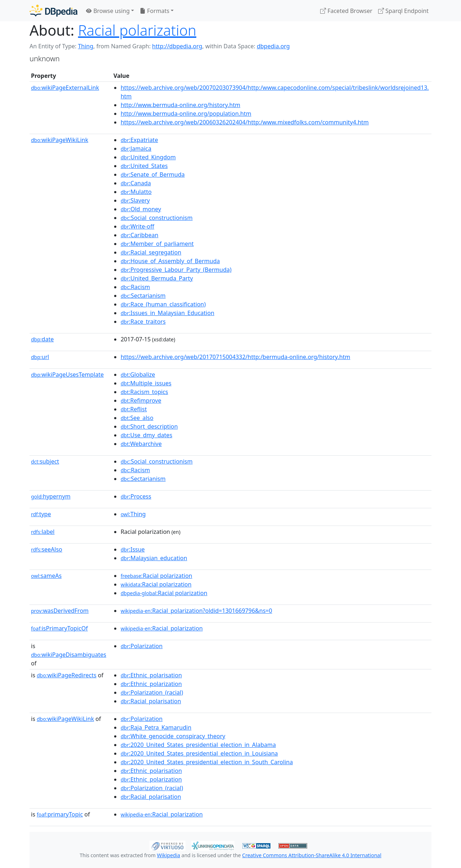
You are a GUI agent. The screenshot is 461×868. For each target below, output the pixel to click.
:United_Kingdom (148, 157)
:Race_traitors (143, 322)
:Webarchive (141, 444)
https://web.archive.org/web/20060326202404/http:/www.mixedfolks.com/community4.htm (245, 122)
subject (45, 461)
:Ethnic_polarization (151, 684)
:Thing (133, 514)
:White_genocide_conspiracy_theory (173, 736)
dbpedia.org (273, 46)
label (43, 532)
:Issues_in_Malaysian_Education (167, 313)
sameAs (46, 576)
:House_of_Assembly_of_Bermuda (170, 261)
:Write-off (137, 226)
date (42, 339)
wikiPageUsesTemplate (67, 375)
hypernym (51, 496)
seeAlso (47, 549)
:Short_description (149, 426)
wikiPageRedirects (67, 675)
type (41, 514)
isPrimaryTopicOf (59, 628)
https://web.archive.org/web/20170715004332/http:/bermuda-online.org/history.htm (236, 357)
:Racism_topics (144, 392)
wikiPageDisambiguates (69, 655)
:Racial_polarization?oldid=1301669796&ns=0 (196, 611)
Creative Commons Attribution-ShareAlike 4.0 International (312, 855)
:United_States (144, 166)
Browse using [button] (108, 11)
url (40, 357)
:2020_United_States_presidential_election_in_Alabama (198, 745)
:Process (136, 496)
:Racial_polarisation (151, 701)
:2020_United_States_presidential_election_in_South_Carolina (207, 762)
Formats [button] (155, 11)
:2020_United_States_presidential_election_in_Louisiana (199, 753)
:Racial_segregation (151, 252)
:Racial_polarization (162, 628)
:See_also (137, 418)
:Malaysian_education (154, 558)
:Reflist (134, 409)
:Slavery (135, 200)
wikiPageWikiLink (60, 140)
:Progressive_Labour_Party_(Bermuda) (176, 270)
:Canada (136, 183)
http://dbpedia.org (177, 46)
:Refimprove (141, 400)
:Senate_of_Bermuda (153, 174)
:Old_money (141, 209)
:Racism (135, 287)
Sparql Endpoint (403, 11)
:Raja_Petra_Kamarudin (156, 727)
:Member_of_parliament (157, 244)
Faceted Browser (346, 11)
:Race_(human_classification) (163, 304)
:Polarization (142, 646)
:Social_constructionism (157, 218)
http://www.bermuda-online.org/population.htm (186, 114)
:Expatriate (139, 140)
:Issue (133, 549)
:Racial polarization (156, 576)
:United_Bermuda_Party (157, 278)
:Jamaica (136, 149)
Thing (86, 46)
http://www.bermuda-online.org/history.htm (180, 105)
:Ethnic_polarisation (151, 675)
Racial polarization (137, 30)
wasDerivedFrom (60, 611)
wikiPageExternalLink (65, 88)
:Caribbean (140, 235)
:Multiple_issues (146, 383)
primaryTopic (60, 814)
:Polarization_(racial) (152, 692)
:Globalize (138, 375)
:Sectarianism (143, 296)
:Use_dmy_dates (146, 435)
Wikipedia (169, 855)
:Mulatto (136, 192)
